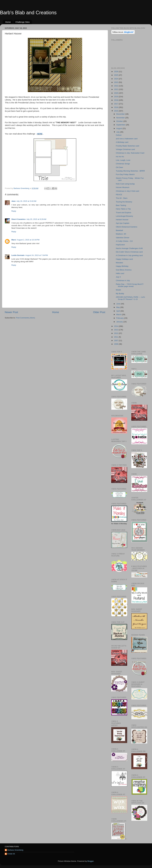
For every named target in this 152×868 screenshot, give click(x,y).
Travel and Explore (124, 213)
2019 (116, 97)
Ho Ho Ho (120, 157)
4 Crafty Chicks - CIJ (124, 241)
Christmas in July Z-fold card (128, 191)
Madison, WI (121, 234)
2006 (116, 344)
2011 (116, 337)
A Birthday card (122, 142)
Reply (14, 211)
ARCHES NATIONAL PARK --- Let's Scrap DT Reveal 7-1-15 (130, 298)
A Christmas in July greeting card (129, 255)
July (118, 132)
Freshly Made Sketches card (128, 146)
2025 (116, 75)
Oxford (119, 135)
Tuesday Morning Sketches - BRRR (130, 171)
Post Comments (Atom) (26, 318)
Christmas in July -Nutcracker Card (130, 153)
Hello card (120, 273)
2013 (116, 330)
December (121, 114)
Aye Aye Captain (123, 223)
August (119, 128)
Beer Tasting (121, 205)
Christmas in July (123, 280)
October (120, 121)
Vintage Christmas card (125, 149)
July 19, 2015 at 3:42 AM (26, 201)
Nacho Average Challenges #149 (129, 248)
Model (118, 290)
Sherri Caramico (18, 219)
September (121, 125)
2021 (116, 89)
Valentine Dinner (123, 238)
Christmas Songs (123, 164)
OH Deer (119, 167)
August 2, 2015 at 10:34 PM (28, 240)
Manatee (119, 263)
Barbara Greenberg (15, 850)
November (121, 118)
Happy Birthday (122, 266)
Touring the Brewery (124, 202)
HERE (40, 134)
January (120, 322)
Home (8, 22)
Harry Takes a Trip (123, 209)
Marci (14, 240)
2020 (116, 93)
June (119, 304)
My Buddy (120, 294)
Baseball (119, 230)
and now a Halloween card (127, 139)
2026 (116, 72)
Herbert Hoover (122, 220)
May (118, 307)
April (118, 311)
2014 (116, 326)
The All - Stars (122, 198)
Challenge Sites (23, 22)
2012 (116, 333)
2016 (116, 107)
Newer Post (11, 312)
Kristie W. (11, 854)
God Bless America (124, 270)
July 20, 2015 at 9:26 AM (36, 219)
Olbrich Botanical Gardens (127, 227)
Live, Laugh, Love (123, 160)
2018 (116, 100)
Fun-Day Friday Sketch (125, 174)
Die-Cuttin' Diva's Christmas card (129, 252)
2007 (116, 340)
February (120, 318)
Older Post (99, 312)
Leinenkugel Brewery (124, 216)
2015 (116, 111)
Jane (14, 201)
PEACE (119, 195)
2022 (116, 86)
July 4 (118, 277)
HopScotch (120, 245)
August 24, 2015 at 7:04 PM (37, 255)
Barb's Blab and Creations (28, 13)
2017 (116, 104)
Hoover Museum (123, 187)
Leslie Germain (18, 255)
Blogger (91, 861)
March (119, 314)
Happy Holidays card (124, 259)
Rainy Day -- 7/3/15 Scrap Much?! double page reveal (130, 285)
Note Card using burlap (125, 184)
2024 (116, 79)
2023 (116, 82)
